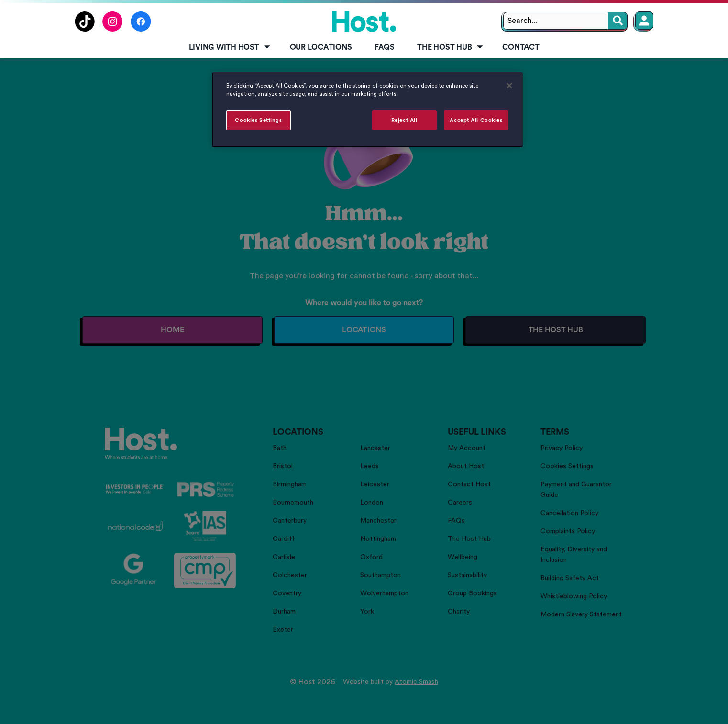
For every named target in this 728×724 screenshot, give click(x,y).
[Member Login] (644, 21)
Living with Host (230, 47)
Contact (521, 47)
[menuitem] (228, 48)
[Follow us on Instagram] (113, 29)
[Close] (509, 86)
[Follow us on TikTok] (85, 29)
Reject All (404, 120)
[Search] (618, 21)
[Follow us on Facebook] (141, 29)
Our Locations (321, 47)
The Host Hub (451, 47)
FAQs (384, 47)
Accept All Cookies (476, 120)
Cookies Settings (258, 120)
